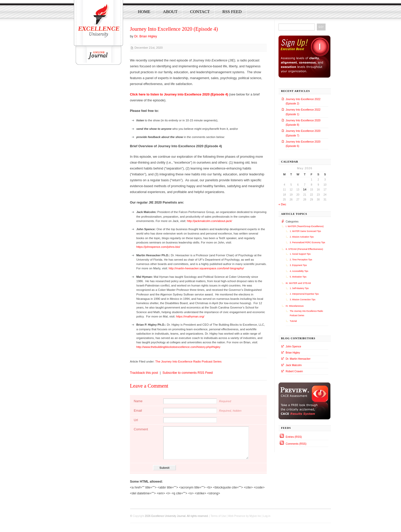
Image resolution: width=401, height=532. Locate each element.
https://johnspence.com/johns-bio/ (158, 247)
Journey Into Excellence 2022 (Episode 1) (303, 112)
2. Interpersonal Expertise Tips (304, 294)
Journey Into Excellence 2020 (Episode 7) (303, 133)
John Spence (293, 347)
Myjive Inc (255, 516)
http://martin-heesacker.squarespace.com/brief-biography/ (206, 268)
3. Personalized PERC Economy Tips (307, 242)
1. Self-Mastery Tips (299, 288)
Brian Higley (293, 353)
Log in (267, 516)
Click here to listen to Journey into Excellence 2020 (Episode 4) (179, 94)
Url (136, 420)
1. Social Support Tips (300, 254)
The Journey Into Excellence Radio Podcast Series (188, 361)
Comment (141, 429)
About (170, 12)
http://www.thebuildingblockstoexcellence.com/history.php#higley (178, 347)
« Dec (282, 204)
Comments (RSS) (296, 444)
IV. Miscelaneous (295, 306)
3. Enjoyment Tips (298, 265)
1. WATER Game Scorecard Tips (305, 231)
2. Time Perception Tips (301, 260)
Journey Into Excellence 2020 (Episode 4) (174, 29)
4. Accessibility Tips (299, 271)
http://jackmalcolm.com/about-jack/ (210, 221)
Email (138, 411)
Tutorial (293, 321)
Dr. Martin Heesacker (298, 359)
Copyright (138, 516)
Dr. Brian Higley (146, 36)
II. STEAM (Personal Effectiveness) (304, 249)
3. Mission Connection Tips (303, 300)
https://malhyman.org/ (190, 316)
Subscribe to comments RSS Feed (187, 373)
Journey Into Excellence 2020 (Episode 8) (303, 123)
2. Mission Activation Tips (302, 237)
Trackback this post (144, 373)
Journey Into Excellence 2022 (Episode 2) (303, 101)
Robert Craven (294, 371)
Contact (200, 12)
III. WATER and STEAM (298, 283)
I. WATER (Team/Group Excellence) (305, 226)
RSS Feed (232, 12)
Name (138, 401)
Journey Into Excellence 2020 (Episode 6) (303, 144)
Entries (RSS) (294, 437)
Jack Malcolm (294, 365)
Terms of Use (218, 516)
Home (144, 12)
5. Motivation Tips (298, 277)
